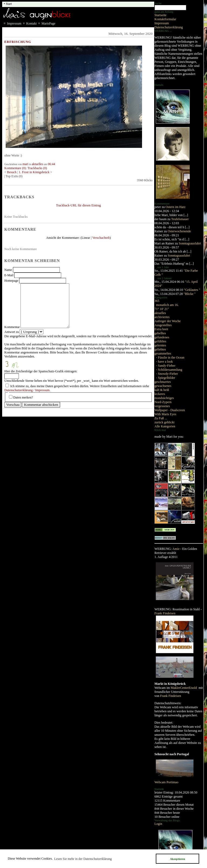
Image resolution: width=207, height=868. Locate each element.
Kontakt (31, 23)
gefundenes (162, 337)
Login (158, 824)
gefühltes (160, 341)
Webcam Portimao (166, 782)
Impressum (162, 23)
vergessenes (162, 406)
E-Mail (9, 275)
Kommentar (12, 327)
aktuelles (160, 313)
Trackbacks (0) (37, 168)
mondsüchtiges (164, 398)
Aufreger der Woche (168, 321)
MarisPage (48, 23)
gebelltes (160, 333)
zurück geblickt (164, 422)
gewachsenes (163, 386)
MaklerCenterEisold (184, 688)
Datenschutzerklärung (169, 27)
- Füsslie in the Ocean (170, 358)
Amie (176, 549)
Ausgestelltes (163, 325)
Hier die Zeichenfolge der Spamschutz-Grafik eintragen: (41, 371)
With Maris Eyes (165, 414)
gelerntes (160, 345)
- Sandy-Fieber (166, 366)
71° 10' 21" (162, 309)
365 (157, 301)
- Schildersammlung (169, 370)
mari (25, 164)
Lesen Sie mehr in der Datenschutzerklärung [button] (83, 859)
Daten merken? (23, 397)
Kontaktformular (165, 19)
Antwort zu (12, 332)
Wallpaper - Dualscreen (170, 410)
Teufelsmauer (180, 219)
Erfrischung (18, 42)
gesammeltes (163, 353)
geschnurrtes (163, 382)
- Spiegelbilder (166, 378)
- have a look (164, 362)
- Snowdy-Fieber (167, 374)
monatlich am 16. (167, 305)
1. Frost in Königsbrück (35, 172)
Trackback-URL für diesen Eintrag (79, 205)
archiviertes (162, 317)
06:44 (51, 164)
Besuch (12, 172)
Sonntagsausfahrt (190, 243)
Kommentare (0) (15, 168)
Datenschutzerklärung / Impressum (27, 390)
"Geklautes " (192, 290)
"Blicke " (189, 294)
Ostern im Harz (175, 207)
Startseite (161, 15)
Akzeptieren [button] (177, 859)
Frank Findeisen (165, 613)
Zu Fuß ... (161, 418)
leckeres (160, 394)
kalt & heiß (162, 390)
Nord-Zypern (163, 402)
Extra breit (161, 329)
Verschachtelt (101, 238)
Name (8, 270)
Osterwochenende (179, 231)
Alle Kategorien (165, 426)
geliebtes (160, 349)
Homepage (11, 281)
